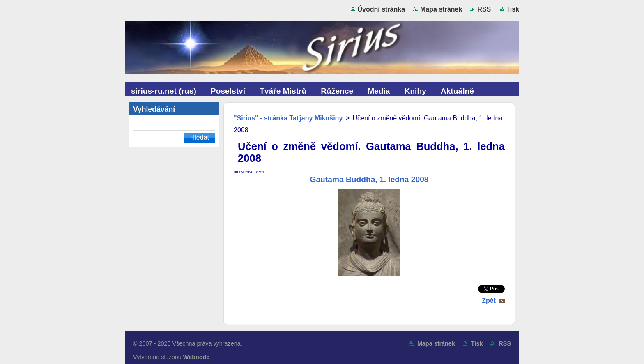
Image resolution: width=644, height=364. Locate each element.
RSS (484, 9)
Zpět (489, 301)
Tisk (513, 9)
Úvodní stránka (382, 9)
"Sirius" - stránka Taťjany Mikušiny (288, 118)
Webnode (197, 357)
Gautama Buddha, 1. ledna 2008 (369, 179)
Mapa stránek (441, 9)
